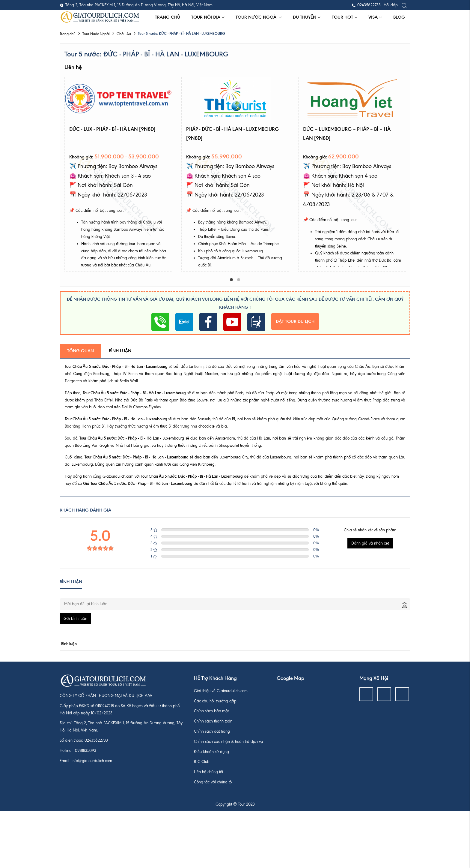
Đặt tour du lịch (295, 321)
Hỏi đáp (391, 5)
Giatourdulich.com (118, 476)
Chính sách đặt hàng (212, 731)
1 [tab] (231, 280)
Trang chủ (168, 17)
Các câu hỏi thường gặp (215, 701)
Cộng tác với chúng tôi (213, 782)
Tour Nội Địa (208, 17)
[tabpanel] (118, 174)
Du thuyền (307, 17)
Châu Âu (124, 34)
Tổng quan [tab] (80, 351)
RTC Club (202, 762)
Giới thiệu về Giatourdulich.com (221, 691)
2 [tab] (239, 280)
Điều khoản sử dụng (211, 752)
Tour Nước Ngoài (259, 17)
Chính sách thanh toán (213, 721)
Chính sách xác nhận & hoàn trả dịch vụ (228, 742)
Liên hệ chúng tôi (208, 772)
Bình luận (120, 351)
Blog (399, 17)
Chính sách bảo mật (211, 711)
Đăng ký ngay (378, 476)
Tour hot (345, 17)
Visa (375, 17)
